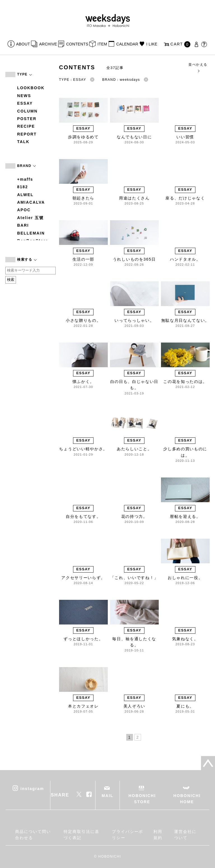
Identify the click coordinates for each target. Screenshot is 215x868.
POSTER (27, 119)
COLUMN (27, 111)
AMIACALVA (31, 202)
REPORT (27, 134)
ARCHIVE (48, 44)
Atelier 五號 (30, 218)
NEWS (24, 96)
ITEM (102, 44)
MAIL (107, 796)
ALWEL (25, 195)
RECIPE (26, 126)
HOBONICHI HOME (187, 799)
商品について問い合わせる (33, 835)
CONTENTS (77, 44)
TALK (23, 142)
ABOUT (23, 44)
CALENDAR (127, 44)
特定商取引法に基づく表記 (81, 835)
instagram (32, 789)
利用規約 (158, 835)
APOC (24, 210)
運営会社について (185, 835)
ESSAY (25, 103)
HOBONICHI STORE (142, 799)
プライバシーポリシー (128, 835)
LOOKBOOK (31, 88)
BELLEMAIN (31, 233)
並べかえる (198, 67)
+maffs (25, 179)
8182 (23, 187)
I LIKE (152, 44)
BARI (23, 225)
